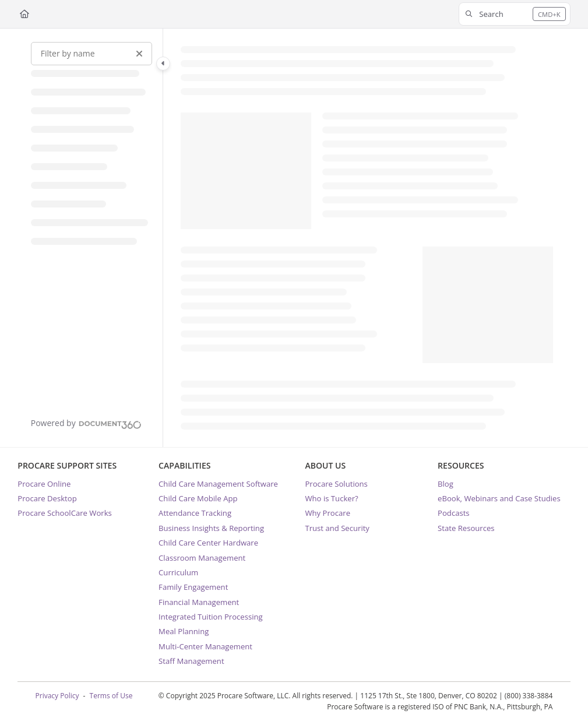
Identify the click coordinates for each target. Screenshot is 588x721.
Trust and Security (337, 528)
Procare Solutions (336, 484)
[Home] (24, 14)
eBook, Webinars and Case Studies (499, 498)
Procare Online (44, 484)
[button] (514, 14)
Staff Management (191, 661)
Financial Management (199, 602)
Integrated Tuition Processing (211, 617)
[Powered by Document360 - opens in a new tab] (86, 423)
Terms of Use (111, 696)
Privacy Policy (57, 696)
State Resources (466, 528)
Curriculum (178, 572)
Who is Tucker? (331, 498)
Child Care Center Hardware (208, 543)
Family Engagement (193, 587)
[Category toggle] (163, 64)
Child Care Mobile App (198, 498)
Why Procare (328, 513)
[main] (367, 238)
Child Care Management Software (218, 484)
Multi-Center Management (205, 646)
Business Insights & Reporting (211, 528)
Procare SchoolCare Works (65, 513)
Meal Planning (184, 631)
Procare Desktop (47, 498)
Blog (446, 484)
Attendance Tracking (195, 513)
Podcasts (454, 513)
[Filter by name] (91, 54)
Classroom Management (202, 558)
